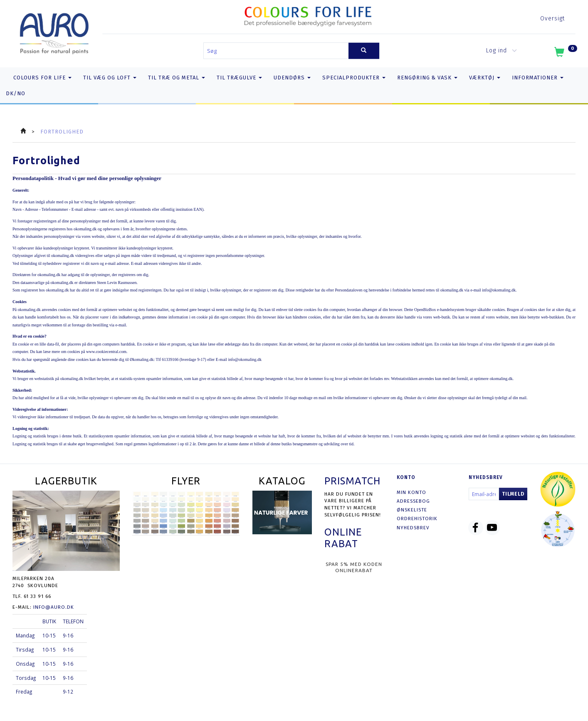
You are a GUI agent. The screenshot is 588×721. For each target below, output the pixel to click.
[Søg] (364, 51)
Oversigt (552, 19)
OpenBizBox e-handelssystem (439, 310)
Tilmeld (513, 494)
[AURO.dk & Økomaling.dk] (54, 32)
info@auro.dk (54, 607)
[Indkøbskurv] (565, 54)
